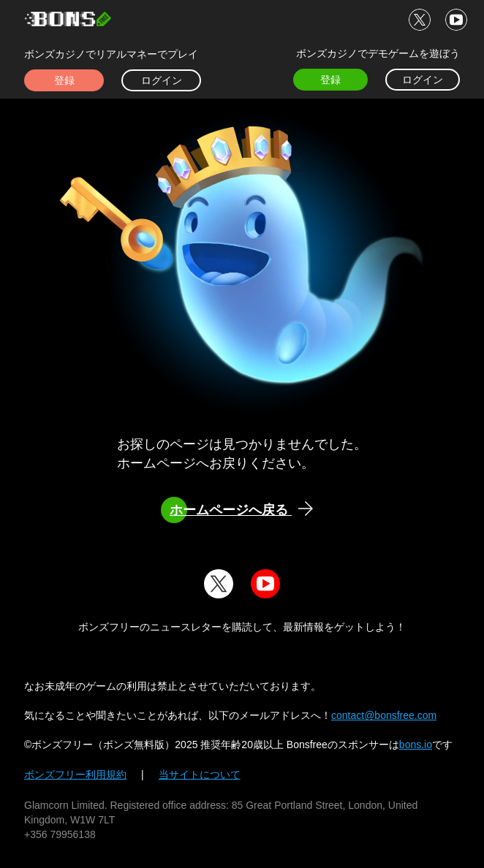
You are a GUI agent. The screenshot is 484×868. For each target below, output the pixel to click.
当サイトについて (200, 774)
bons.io (416, 745)
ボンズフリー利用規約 (75, 774)
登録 (64, 80)
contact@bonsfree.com (384, 715)
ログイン (162, 80)
